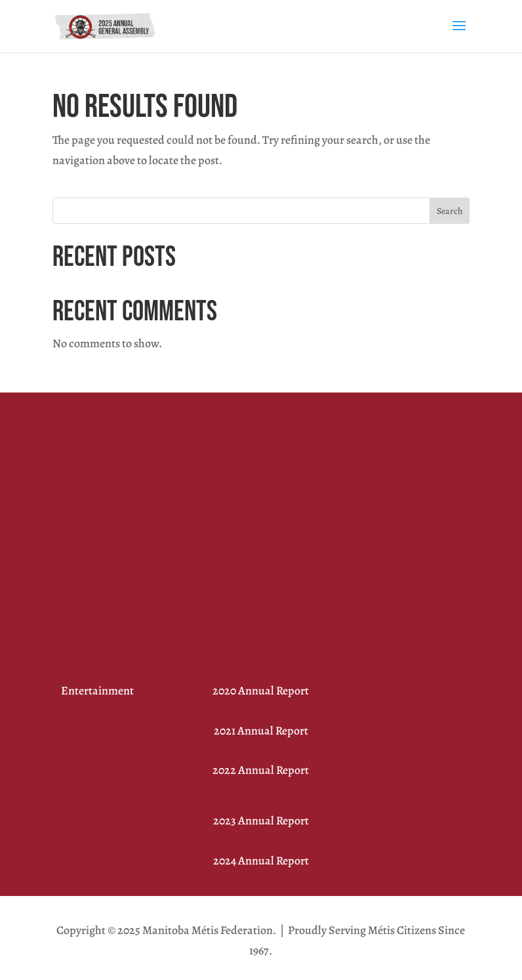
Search (450, 211)
